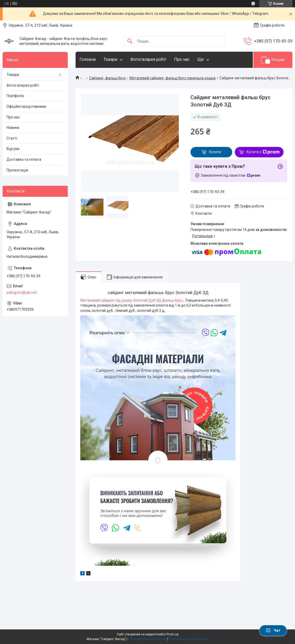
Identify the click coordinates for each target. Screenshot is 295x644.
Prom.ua (173, 634)
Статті (12, 138)
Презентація (17, 170)
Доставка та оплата (24, 159)
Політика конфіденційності (189, 639)
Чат (273, 630)
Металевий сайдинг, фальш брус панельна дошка (173, 78)
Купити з (263, 152)
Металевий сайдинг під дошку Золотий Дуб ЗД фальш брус (132, 300)
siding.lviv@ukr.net (22, 293)
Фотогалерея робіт (23, 85)
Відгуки (13, 149)
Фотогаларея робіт (148, 59)
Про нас (182, 59)
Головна (88, 59)
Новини (13, 128)
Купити (215, 152)
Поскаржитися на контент (147, 639)
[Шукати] (130, 41)
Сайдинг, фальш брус (107, 78)
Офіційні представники (26, 106)
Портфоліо (15, 96)
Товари (110, 59)
